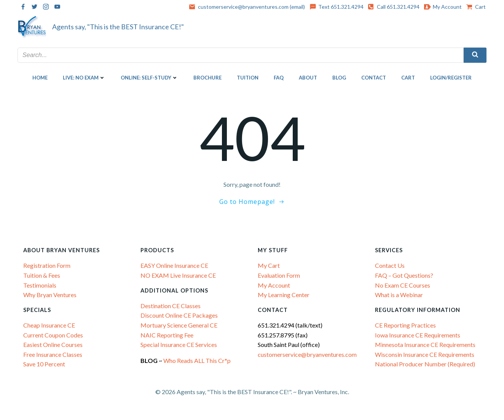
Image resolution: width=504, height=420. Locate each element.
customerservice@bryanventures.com (307, 354)
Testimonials (40, 285)
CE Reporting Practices (405, 325)
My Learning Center (284, 295)
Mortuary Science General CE (179, 325)
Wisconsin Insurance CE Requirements (425, 354)
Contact (374, 78)
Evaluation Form (279, 275)
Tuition (248, 78)
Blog (339, 78)
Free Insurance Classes (53, 354)
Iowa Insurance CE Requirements (418, 335)
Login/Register (451, 78)
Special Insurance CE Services (179, 344)
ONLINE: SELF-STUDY (149, 78)
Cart (408, 78)
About (308, 78)
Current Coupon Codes (53, 335)
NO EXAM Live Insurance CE (178, 275)
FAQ (279, 78)
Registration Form (47, 265)
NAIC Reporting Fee (167, 335)
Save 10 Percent (44, 364)
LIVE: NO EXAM (84, 78)
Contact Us (390, 265)
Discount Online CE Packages (179, 315)
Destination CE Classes (171, 306)
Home (40, 78)
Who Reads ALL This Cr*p (198, 360)
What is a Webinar (399, 295)
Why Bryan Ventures (50, 295)
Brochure (207, 78)
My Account (274, 285)
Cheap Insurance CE (49, 325)
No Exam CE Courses (403, 285)
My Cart (269, 265)
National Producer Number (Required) (425, 364)
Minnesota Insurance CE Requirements (425, 344)
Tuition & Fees (42, 275)
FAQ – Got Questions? (404, 275)
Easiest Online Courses (53, 344)
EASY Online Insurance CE (174, 265)
